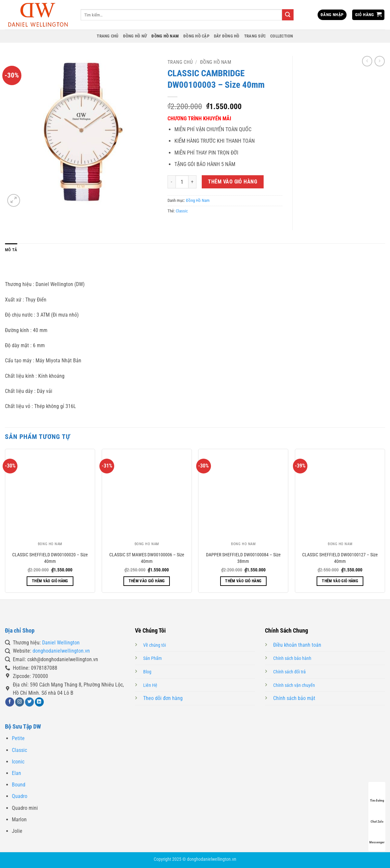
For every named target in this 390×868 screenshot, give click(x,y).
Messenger (377, 836)
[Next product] (367, 61)
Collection (282, 36)
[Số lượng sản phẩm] (182, 182)
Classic (182, 211)
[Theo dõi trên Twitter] (29, 702)
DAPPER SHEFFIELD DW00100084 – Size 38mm (243, 558)
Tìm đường (377, 794)
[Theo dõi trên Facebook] (10, 702)
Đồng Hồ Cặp (196, 36)
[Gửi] (288, 15)
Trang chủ (180, 62)
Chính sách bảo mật (294, 698)
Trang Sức (255, 36)
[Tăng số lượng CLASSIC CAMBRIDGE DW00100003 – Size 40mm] (193, 182)
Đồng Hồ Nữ (135, 36)
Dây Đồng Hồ (227, 36)
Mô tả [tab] (11, 250)
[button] (332, 15)
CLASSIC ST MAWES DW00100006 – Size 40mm (147, 558)
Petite (18, 738)
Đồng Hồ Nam (165, 36)
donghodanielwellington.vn (61, 651)
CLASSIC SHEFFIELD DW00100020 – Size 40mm (50, 558)
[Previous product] (380, 61)
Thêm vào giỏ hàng (233, 182)
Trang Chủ (107, 36)
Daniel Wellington (61, 643)
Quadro (20, 796)
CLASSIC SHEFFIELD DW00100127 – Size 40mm (340, 558)
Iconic (18, 762)
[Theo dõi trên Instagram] (20, 702)
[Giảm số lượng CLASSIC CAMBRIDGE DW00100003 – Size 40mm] (171, 182)
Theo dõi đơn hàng (163, 698)
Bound (19, 785)
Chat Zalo (377, 815)
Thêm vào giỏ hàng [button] (50, 581)
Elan (16, 773)
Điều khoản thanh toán (297, 645)
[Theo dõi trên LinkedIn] (39, 702)
